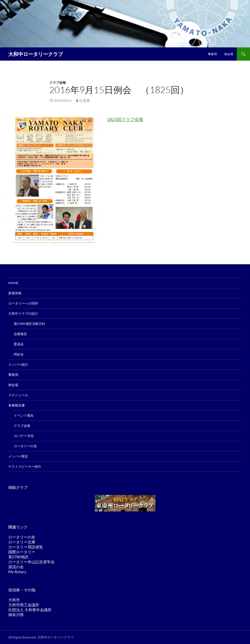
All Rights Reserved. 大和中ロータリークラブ (41, 637)
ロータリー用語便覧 (26, 547)
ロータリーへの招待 (23, 303)
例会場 (229, 54)
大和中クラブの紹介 (23, 313)
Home (13, 283)
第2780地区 (18, 557)
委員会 (19, 344)
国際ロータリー (22, 552)
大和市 (14, 600)
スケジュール (18, 395)
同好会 (19, 354)
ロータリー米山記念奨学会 (31, 562)
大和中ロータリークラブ (36, 54)
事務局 (212, 54)
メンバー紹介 (18, 364)
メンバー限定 (18, 456)
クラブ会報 (58, 83)
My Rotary (17, 572)
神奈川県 (16, 615)
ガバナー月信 (24, 436)
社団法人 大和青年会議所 (30, 610)
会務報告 (20, 334)
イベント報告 (24, 415)
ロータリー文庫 (22, 542)
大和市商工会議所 (24, 605)
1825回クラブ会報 (125, 119)
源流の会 (16, 567)
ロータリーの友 (25, 446)
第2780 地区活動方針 (29, 324)
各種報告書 (17, 405)
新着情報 (15, 293)
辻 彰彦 (85, 100)
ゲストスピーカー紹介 (25, 466)
